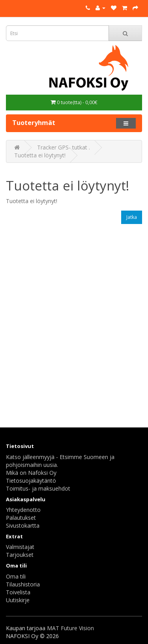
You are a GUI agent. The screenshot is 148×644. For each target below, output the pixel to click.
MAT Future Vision (70, 628)
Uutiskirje (18, 600)
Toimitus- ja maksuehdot (38, 488)
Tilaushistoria (23, 584)
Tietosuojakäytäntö (31, 481)
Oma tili (16, 576)
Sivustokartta (23, 525)
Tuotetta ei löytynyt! (40, 155)
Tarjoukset (20, 555)
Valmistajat (20, 547)
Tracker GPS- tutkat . (64, 147)
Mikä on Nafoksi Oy (31, 473)
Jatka (132, 217)
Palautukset (21, 518)
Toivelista (18, 592)
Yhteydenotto (23, 510)
